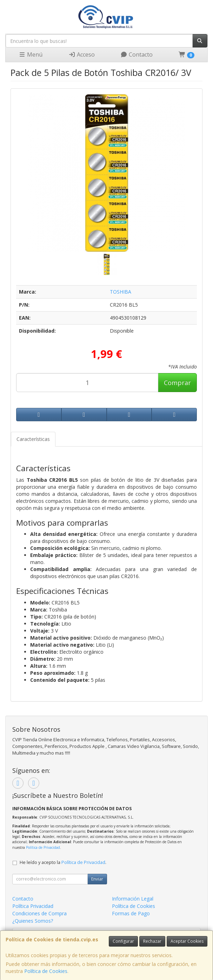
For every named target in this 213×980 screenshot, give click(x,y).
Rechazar (152, 941)
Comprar (177, 383)
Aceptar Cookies (187, 941)
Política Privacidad (33, 906)
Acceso (82, 55)
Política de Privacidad (43, 847)
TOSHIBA (121, 292)
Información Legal (133, 899)
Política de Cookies (46, 971)
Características (33, 439)
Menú (31, 55)
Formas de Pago (131, 913)
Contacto (137, 55)
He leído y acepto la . (63, 862)
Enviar (97, 879)
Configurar (123, 941)
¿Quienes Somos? (33, 921)
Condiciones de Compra (39, 913)
